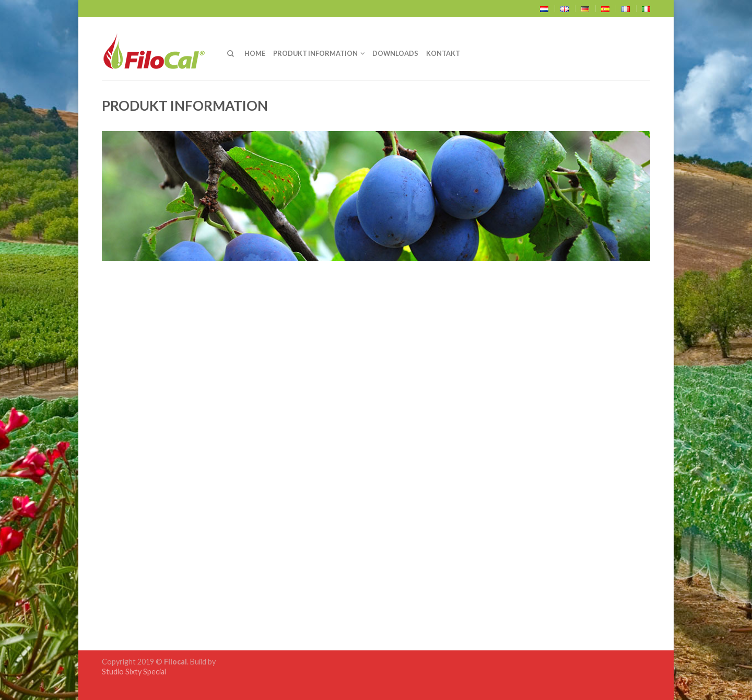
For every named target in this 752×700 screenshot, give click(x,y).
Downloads (395, 53)
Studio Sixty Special (134, 672)
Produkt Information (315, 53)
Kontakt (443, 53)
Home (255, 53)
